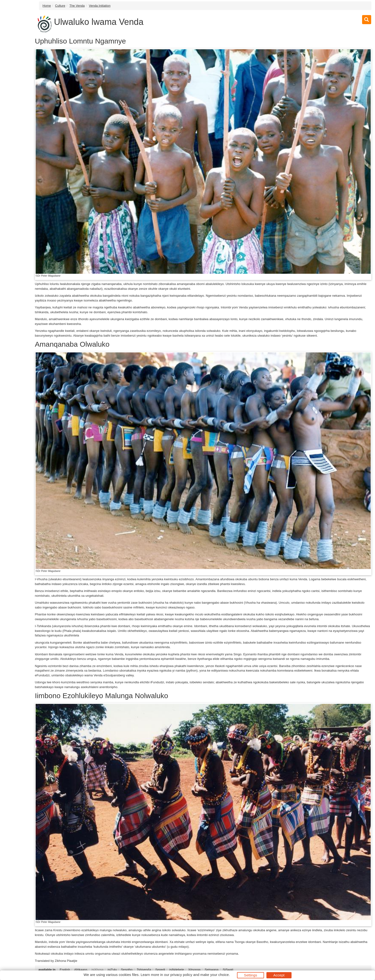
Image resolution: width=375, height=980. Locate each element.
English (65, 970)
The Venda (77, 6)
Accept (279, 975)
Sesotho (127, 970)
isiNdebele (177, 970)
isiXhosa (98, 970)
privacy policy (181, 975)
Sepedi (160, 970)
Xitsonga (194, 970)
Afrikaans (81, 970)
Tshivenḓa (144, 970)
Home (47, 6)
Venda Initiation (100, 6)
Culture (60, 6)
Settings (251, 975)
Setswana (212, 970)
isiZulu (112, 970)
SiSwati (228, 970)
